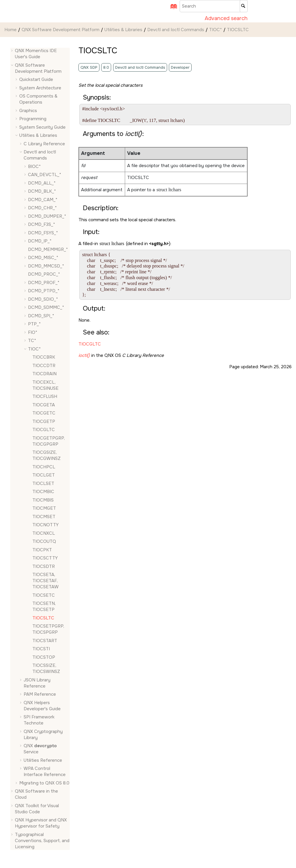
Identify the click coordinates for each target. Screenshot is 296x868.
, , (45, 581)
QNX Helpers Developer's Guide (42, 706)
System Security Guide (42, 127)
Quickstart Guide (36, 79)
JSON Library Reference (37, 683)
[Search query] (214, 6)
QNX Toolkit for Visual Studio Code (37, 809)
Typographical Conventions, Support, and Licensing (42, 841)
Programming (33, 119)
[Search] (244, 6)
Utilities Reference (43, 760)
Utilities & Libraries (123, 30)
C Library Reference (44, 144)
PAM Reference (40, 694)
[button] (13, 51)
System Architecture (40, 88)
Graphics (28, 111)
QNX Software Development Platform (61, 30)
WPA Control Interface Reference (45, 772)
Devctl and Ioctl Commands (176, 30)
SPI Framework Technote (39, 720)
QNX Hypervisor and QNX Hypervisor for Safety (41, 823)
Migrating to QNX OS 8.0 (44, 783)
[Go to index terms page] (171, 8)
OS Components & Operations (38, 99)
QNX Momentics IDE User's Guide (36, 54)
